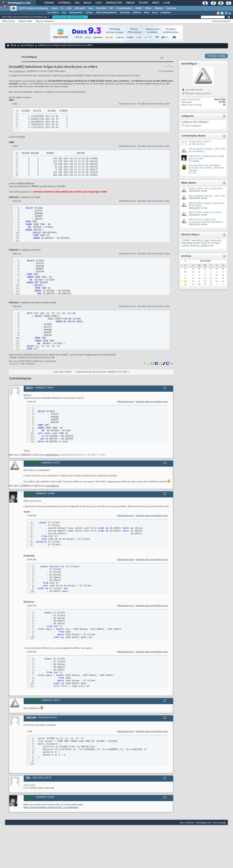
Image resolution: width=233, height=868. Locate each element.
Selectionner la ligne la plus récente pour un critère (206, 157)
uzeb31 (185, 246)
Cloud (54, 8)
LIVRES (89, 13)
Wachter (195, 246)
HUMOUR (165, 13)
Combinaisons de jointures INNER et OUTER (101, 372)
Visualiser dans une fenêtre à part (154, 104)
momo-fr (205, 243)
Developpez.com (204, 823)
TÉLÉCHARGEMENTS (106, 13)
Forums (49, 3)
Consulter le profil (192, 90)
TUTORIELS (53, 13)
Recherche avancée (222, 21)
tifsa (28, 778)
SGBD (139, 8)
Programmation (124, 8)
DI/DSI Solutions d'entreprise (33, 8)
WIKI (147, 13)
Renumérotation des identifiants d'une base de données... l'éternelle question (206, 168)
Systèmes (171, 8)
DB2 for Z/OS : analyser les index (205, 212)
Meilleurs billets (25, 21)
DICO (155, 13)
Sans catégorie (28, 364)
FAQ (77, 3)
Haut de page (220, 823)
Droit (155, 3)
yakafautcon (207, 246)
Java (90, 8)
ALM (69, 8)
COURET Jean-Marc (192, 241)
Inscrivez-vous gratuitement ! (70, 17)
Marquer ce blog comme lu (196, 94)
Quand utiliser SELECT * (200, 142)
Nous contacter (187, 823)
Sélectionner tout (127, 104)
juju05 (196, 243)
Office (148, 8)
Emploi (130, 3)
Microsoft (80, 8)
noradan (215, 243)
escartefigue (27, 45)
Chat (98, 3)
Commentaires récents (193, 136)
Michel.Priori (199, 144)
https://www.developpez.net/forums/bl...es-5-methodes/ (51, 807)
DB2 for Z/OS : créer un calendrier (206, 189)
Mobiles (159, 8)
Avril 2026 (205, 261)
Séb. (195, 173)
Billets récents (9, 21)
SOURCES (125, 13)
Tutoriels (64, 3)
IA (62, 8)
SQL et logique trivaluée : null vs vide (207, 149)
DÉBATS (137, 13)
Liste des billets (62, 372)
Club (166, 3)
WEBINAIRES (76, 13)
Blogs (87, 3)
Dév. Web (101, 8)
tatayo (29, 388)
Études (143, 3)
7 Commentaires (165, 71)
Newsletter (114, 3)
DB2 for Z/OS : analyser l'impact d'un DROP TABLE (207, 205)
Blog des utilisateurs (45, 21)
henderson (216, 241)
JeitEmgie (31, 718)
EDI (111, 8)
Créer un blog (216, 56)
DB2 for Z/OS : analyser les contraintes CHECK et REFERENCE (206, 221)
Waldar (196, 161)
